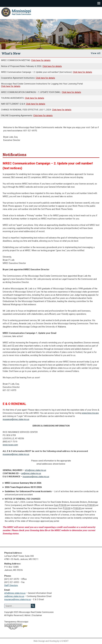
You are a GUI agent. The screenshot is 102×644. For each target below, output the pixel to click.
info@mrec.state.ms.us (35, 470)
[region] (51, 34)
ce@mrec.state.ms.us (31, 473)
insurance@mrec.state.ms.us (16, 419)
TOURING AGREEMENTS (13, 98)
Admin (27, 615)
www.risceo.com (10, 445)
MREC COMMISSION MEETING (16, 60)
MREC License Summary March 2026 (23, 483)
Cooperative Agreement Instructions (18, 78)
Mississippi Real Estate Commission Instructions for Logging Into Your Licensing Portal (42, 84)
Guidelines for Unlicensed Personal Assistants (28, 491)
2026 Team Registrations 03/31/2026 (23, 487)
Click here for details (41, 60)
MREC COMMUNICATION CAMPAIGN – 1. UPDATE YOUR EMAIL (31, 92)
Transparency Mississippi (16, 622)
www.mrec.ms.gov (90, 413)
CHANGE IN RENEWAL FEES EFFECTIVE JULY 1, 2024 (26, 110)
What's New (11, 53)
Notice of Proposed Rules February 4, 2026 (22, 66)
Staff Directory (11, 585)
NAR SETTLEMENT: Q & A (13, 104)
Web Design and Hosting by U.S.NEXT (51, 641)
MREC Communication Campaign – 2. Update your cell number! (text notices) (37, 72)
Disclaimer (37, 615)
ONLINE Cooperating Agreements (17, 116)
